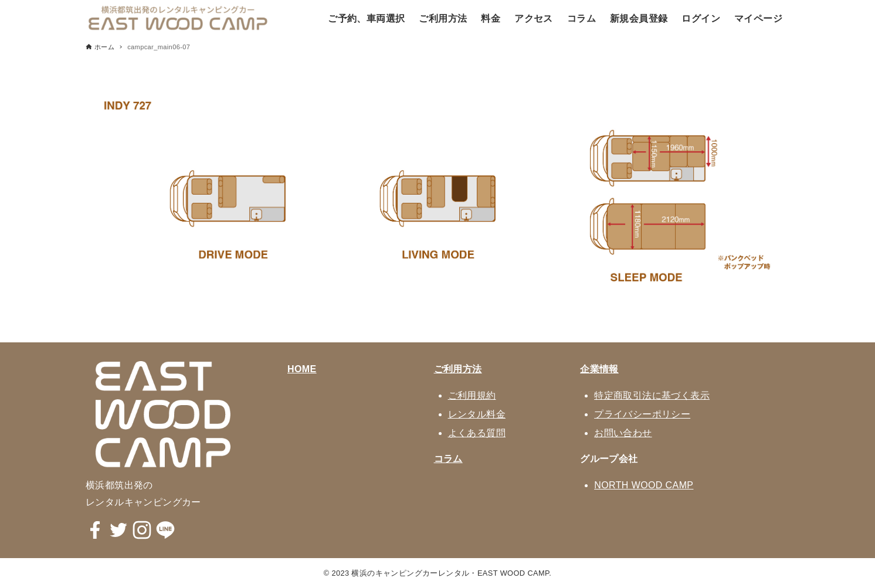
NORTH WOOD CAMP (644, 485)
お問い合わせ (623, 433)
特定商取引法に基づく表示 (652, 395)
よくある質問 (477, 433)
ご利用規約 (472, 395)
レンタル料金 (477, 414)
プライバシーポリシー (642, 414)
